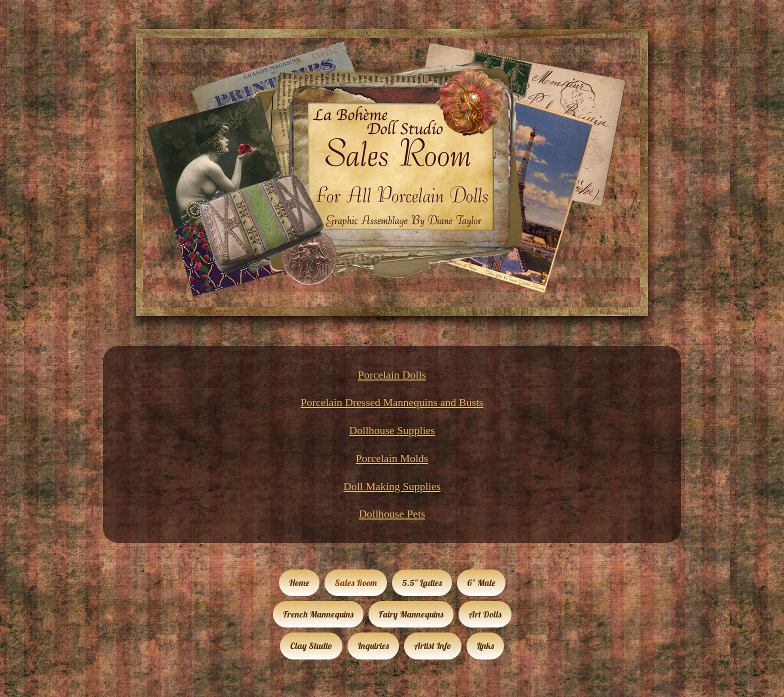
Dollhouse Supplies (392, 430)
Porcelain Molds (392, 458)
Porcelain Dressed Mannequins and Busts (392, 402)
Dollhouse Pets (392, 514)
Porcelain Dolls (392, 375)
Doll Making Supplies (392, 486)
